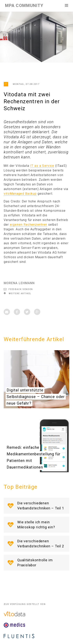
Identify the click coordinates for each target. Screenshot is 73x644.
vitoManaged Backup (20, 194)
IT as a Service (42, 166)
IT (6, 84)
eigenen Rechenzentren (29, 225)
